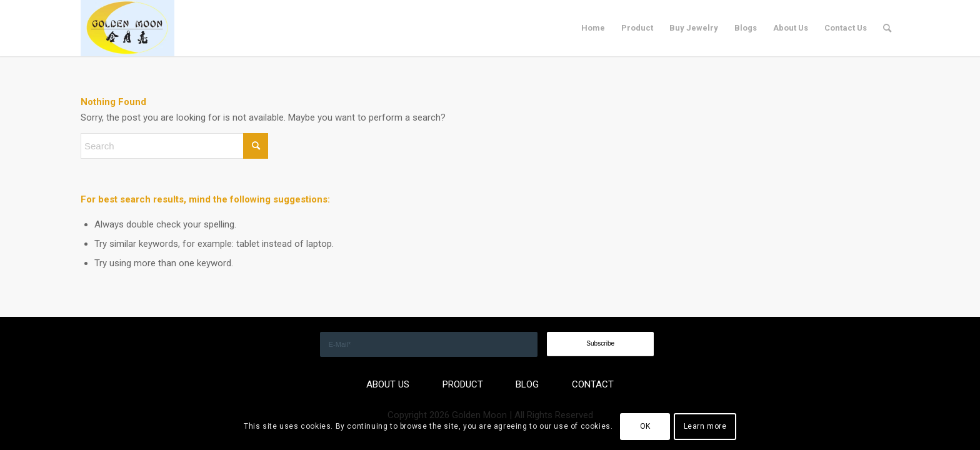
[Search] (887, 28)
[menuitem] (593, 28)
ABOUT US (388, 384)
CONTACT (593, 384)
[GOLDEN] (127, 28)
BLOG (527, 384)
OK (645, 426)
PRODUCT (463, 384)
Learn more (705, 426)
